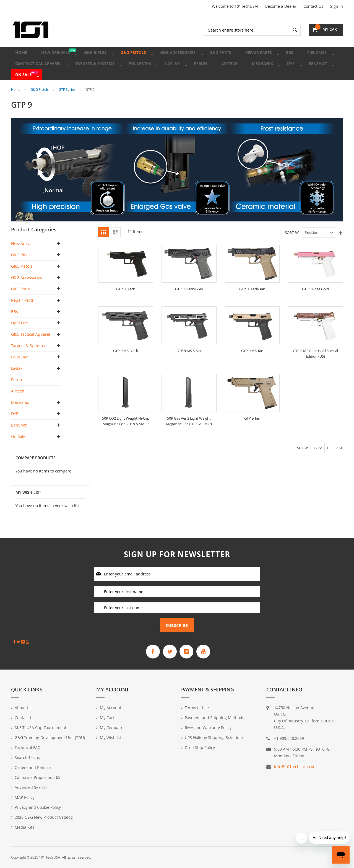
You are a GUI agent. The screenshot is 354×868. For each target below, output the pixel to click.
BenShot (19, 441)
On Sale (18, 452)
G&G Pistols (40, 105)
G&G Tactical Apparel (31, 350)
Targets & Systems (28, 361)
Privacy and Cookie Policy (38, 807)
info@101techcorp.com (295, 767)
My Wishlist (110, 737)
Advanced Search (31, 787)
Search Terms (27, 757)
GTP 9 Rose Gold (315, 304)
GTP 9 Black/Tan (252, 304)
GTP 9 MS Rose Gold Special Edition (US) (316, 369)
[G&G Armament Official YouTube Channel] (209, 650)
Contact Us (313, 6)
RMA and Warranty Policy (208, 728)
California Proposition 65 (37, 777)
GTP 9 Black (126, 304)
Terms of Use (197, 708)
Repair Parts (22, 316)
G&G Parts (20, 304)
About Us (23, 708)
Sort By (292, 248)
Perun (17, 395)
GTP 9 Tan (252, 433)
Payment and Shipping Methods (214, 718)
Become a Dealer (281, 6)
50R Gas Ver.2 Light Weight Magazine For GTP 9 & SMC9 (189, 436)
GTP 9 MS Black (126, 366)
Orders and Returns (33, 767)
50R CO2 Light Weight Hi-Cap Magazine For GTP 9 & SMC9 (126, 436)
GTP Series (67, 105)
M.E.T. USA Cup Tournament (41, 728)
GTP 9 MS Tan (252, 366)
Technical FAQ (28, 747)
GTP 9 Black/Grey (189, 304)
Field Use (19, 338)
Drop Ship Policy (200, 747)
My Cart (107, 718)
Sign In (337, 6)
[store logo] (30, 30)
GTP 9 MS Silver (189, 366)
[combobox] (252, 30)
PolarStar (19, 372)
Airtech (18, 406)
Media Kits (24, 827)
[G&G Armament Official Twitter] (168, 650)
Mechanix (20, 418)
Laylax (17, 384)
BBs (15, 327)
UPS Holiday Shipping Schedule (214, 737)
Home (16, 105)
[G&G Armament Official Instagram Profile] (188, 650)
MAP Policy (25, 797)
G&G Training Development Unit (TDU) (50, 737)
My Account (111, 708)
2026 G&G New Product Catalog (44, 817)
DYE (15, 429)
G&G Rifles (21, 270)
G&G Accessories (27, 293)
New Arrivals (23, 259)
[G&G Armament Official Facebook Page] (147, 650)
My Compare (112, 728)
